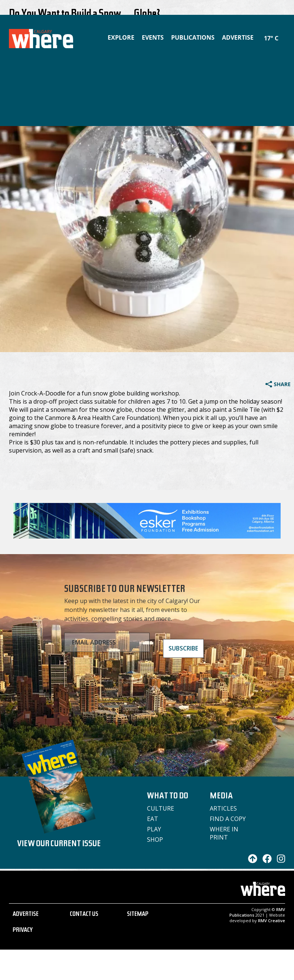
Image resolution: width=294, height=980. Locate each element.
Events (153, 37)
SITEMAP (138, 915)
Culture (161, 808)
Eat (153, 819)
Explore (121, 37)
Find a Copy (228, 819)
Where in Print (224, 833)
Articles (223, 808)
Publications (193, 37)
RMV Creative (272, 921)
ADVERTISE (26, 915)
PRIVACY (23, 931)
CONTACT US (84, 915)
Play (154, 829)
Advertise (238, 37)
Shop (155, 840)
